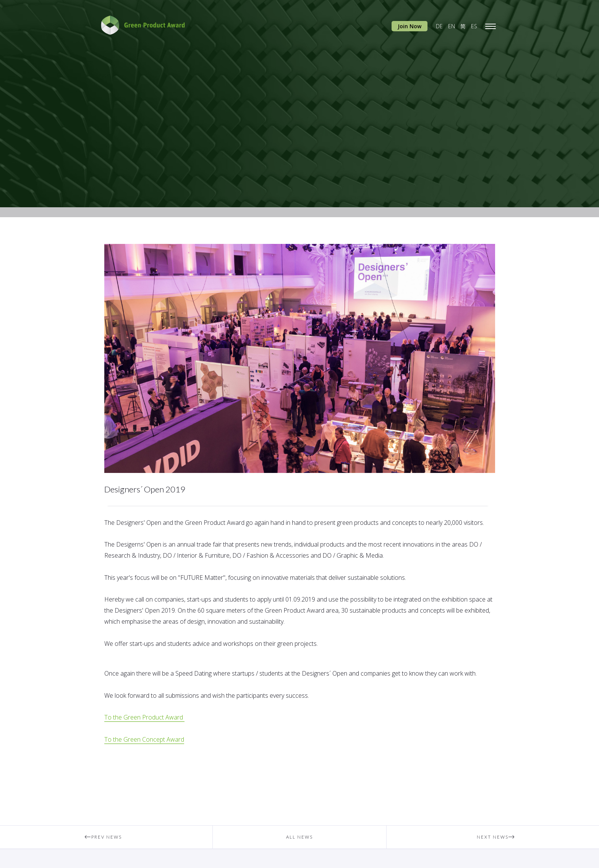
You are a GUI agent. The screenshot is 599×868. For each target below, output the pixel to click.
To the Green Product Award (144, 717)
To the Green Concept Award (144, 739)
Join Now (410, 26)
